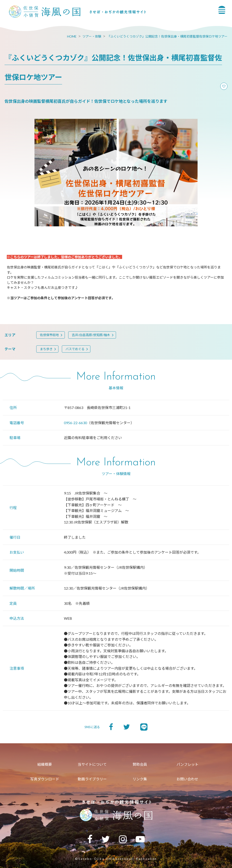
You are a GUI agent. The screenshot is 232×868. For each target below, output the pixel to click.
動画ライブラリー (92, 779)
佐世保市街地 (49, 335)
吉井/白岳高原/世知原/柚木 (91, 335)
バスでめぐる (75, 349)
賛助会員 (140, 764)
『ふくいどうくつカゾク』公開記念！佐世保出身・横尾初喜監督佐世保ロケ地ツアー (167, 36)
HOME (72, 36)
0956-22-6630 (75, 423)
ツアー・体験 (92, 36)
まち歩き (46, 349)
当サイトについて (92, 764)
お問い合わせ (187, 779)
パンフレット (187, 764)
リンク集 (140, 779)
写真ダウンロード (45, 779)
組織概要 (45, 764)
